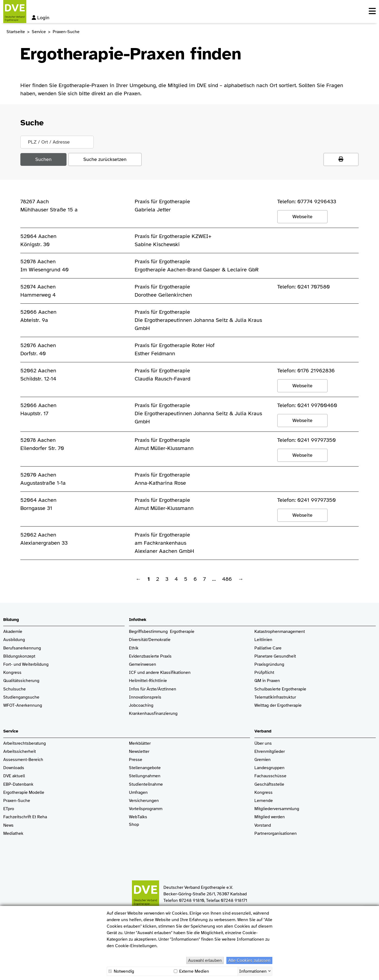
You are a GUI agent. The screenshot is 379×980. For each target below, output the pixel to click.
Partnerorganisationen (276, 834)
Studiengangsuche (21, 697)
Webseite (302, 217)
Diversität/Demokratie (150, 640)
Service (39, 32)
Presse (136, 760)
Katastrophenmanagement (280, 632)
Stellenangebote (145, 768)
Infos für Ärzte (143, 689)
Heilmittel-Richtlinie (148, 681)
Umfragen (138, 793)
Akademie (13, 632)
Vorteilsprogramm (146, 809)
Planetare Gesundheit (275, 656)
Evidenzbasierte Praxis (150, 656)
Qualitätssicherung (21, 681)
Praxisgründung (269, 665)
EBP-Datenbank (18, 784)
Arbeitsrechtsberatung (25, 743)
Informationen (253, 971)
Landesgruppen (269, 768)
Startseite (16, 32)
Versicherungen (144, 801)
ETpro (9, 809)
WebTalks (138, 817)
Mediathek (13, 834)
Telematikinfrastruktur (275, 697)
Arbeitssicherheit (20, 752)
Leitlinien (263, 640)
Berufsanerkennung (22, 648)
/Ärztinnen (166, 689)
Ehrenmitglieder (270, 752)
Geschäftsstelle (269, 784)
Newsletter (139, 752)
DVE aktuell (14, 776)
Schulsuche (15, 689)
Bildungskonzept (19, 656)
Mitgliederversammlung (277, 809)
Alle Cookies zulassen (249, 960)
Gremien (263, 760)
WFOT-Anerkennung (23, 705)
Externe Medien (191, 971)
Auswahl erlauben (205, 960)
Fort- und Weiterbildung (26, 665)
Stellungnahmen (145, 776)
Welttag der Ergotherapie (278, 705)
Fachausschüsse (270, 776)
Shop (134, 827)
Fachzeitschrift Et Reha (25, 817)
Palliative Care (268, 648)
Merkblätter (140, 743)
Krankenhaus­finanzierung (153, 714)
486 (227, 579)
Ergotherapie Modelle (24, 793)
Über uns (263, 743)
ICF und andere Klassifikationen (160, 673)
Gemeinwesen (143, 665)
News (8, 825)
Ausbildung (14, 640)
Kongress (12, 673)
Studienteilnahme (146, 784)
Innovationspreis (145, 697)
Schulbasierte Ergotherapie (280, 689)
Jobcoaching (141, 705)
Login (41, 18)
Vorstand (263, 825)
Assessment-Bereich (23, 760)
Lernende (264, 801)
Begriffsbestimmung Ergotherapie (162, 632)
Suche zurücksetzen (105, 159)
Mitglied (262, 817)
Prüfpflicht (264, 673)
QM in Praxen (267, 681)
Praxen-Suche (17, 801)
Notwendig (121, 971)
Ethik (134, 648)
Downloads (14, 768)
